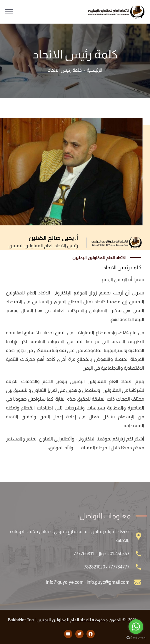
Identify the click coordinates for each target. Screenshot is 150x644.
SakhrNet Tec (21, 620)
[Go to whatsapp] (136, 627)
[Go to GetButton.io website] (136, 638)
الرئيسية (95, 70)
